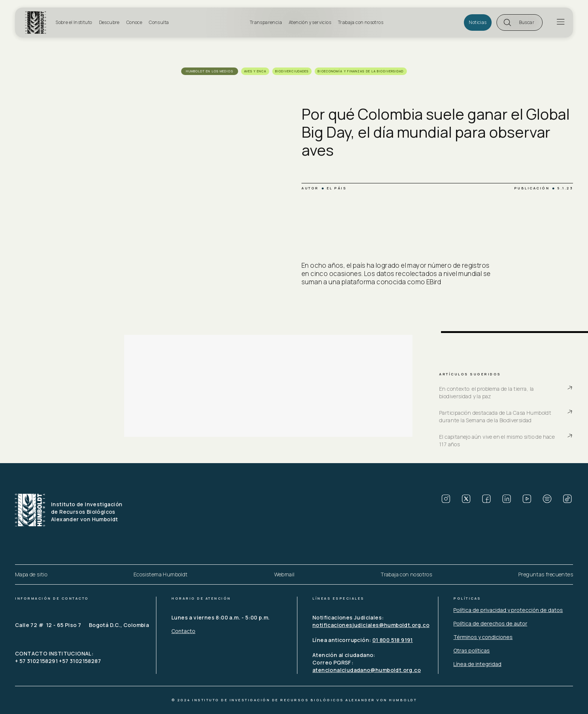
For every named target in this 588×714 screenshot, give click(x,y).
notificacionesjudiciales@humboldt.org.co (371, 625)
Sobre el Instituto (74, 22)
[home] (38, 22)
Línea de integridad (477, 664)
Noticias (478, 22)
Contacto (183, 631)
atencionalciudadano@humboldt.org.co (367, 670)
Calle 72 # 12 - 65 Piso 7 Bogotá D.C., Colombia (82, 625)
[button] (520, 22)
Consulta (159, 22)
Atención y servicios (310, 22)
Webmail (284, 574)
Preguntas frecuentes (546, 574)
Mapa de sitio (31, 574)
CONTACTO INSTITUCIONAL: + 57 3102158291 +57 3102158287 (58, 657)
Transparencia (266, 22)
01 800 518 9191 (393, 640)
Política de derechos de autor (490, 623)
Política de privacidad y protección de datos (508, 610)
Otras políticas (472, 650)
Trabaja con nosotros (361, 22)
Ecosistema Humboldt (161, 574)
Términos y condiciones (483, 637)
